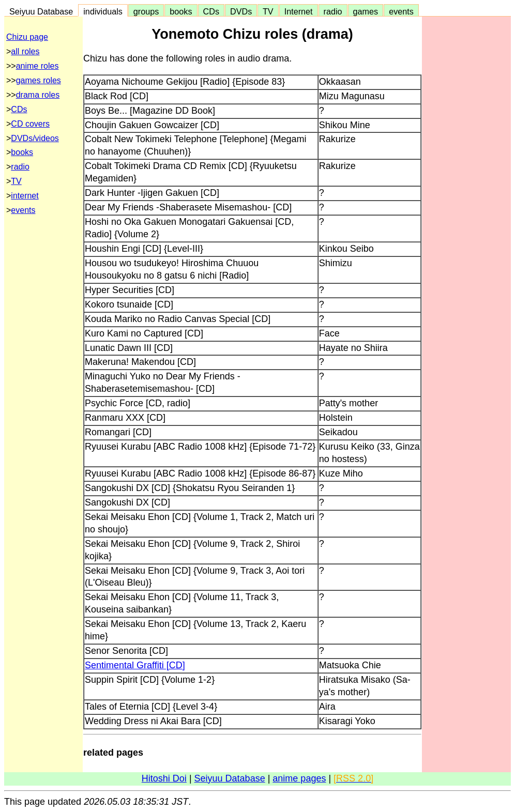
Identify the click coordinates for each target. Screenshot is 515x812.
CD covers (30, 124)
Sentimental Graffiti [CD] (135, 665)
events (401, 11)
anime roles (37, 66)
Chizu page (27, 37)
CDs (211, 11)
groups (146, 11)
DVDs (241, 11)
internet (25, 196)
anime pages (299, 778)
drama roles (38, 95)
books (181, 11)
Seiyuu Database (41, 11)
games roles (39, 80)
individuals (103, 11)
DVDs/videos (35, 138)
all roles (25, 51)
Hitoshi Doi (164, 778)
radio (333, 11)
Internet (299, 11)
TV (268, 11)
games (366, 11)
